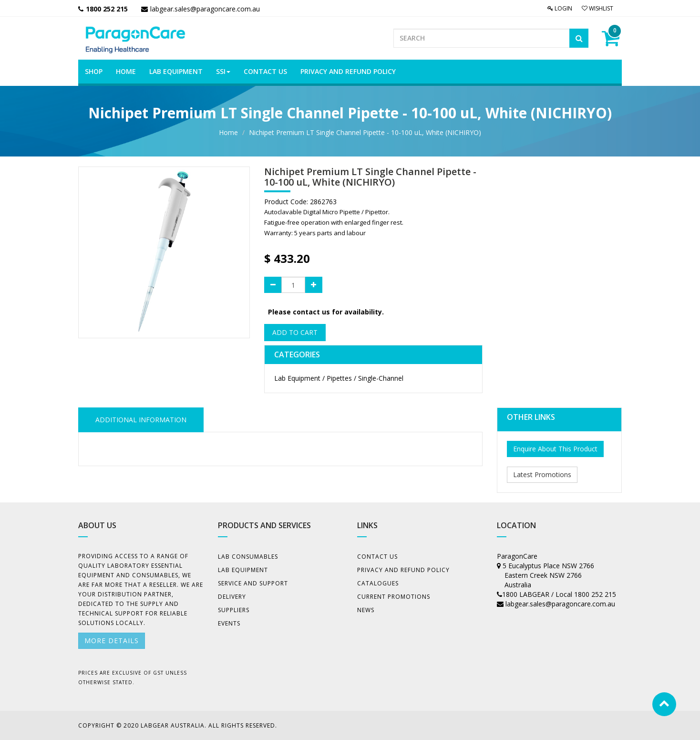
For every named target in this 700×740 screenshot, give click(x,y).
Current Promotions (394, 597)
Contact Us (377, 557)
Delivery (232, 597)
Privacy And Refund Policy (403, 570)
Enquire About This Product (555, 449)
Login (560, 8)
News (366, 610)
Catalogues (378, 583)
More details (112, 641)
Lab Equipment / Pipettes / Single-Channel (339, 378)
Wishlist (597, 8)
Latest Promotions (542, 474)
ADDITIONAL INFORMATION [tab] (141, 420)
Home (228, 132)
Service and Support (253, 583)
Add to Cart (295, 332)
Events (229, 623)
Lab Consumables (248, 557)
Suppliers (234, 610)
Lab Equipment (243, 570)
